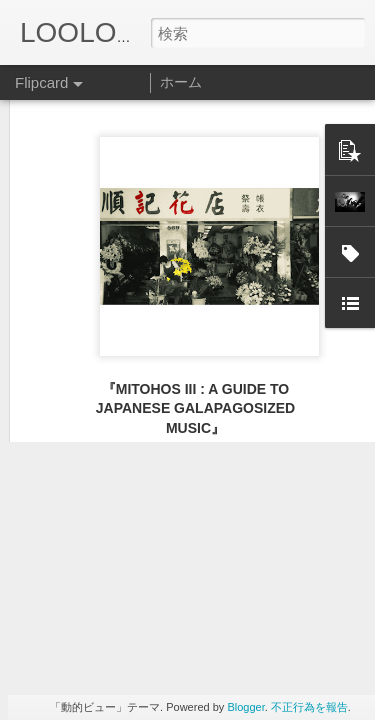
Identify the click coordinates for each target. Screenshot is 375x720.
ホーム (181, 82)
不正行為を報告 (309, 707)
